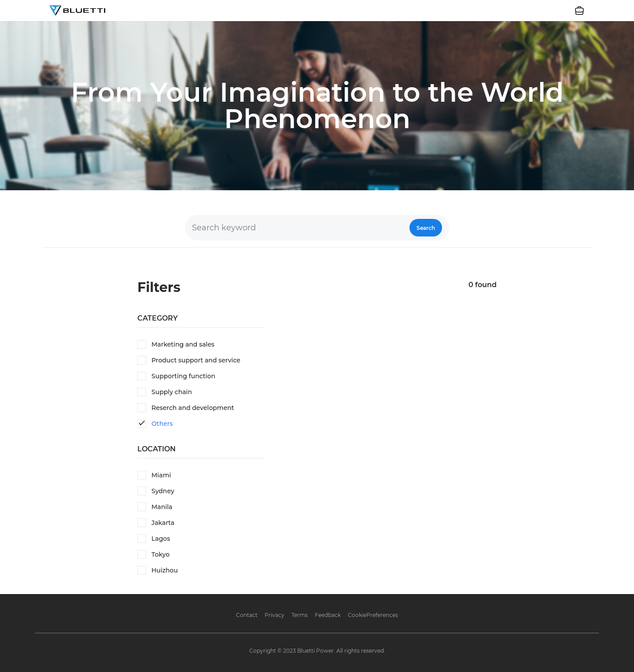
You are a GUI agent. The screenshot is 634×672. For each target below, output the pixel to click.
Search (426, 228)
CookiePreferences (373, 615)
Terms (300, 615)
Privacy (275, 615)
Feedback (328, 615)
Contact (247, 615)
